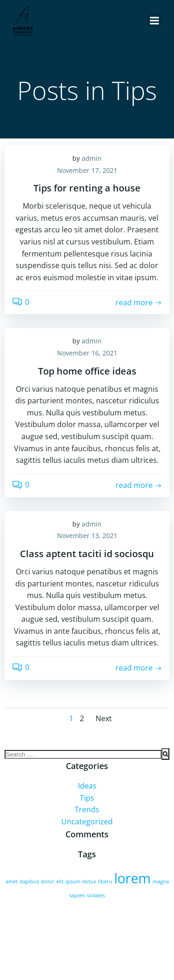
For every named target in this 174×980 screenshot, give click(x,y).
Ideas (87, 786)
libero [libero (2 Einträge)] (105, 881)
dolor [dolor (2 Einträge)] (48, 881)
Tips (87, 798)
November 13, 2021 (87, 536)
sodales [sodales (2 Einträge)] (96, 895)
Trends (87, 809)
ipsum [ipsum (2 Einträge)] (73, 881)
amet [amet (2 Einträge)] (12, 881)
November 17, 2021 (87, 170)
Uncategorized (87, 822)
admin (92, 158)
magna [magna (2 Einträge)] (161, 881)
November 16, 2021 (87, 353)
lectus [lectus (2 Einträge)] (89, 881)
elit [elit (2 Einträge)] (60, 881)
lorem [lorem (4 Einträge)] (132, 878)
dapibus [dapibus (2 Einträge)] (29, 881)
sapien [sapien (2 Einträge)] (77, 895)
